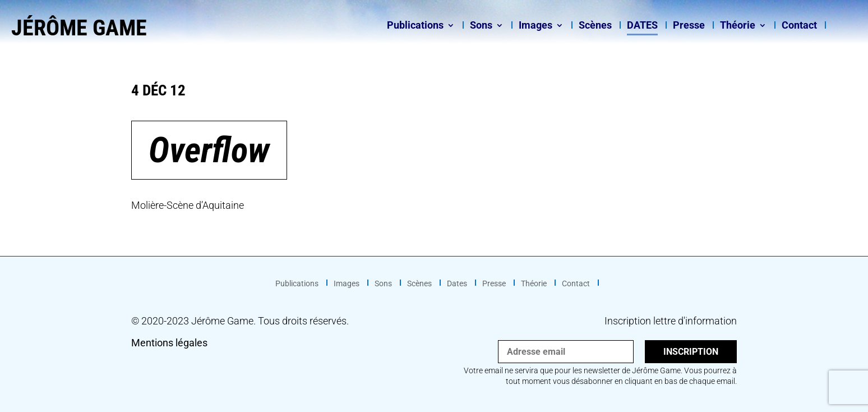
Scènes (595, 26)
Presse (689, 26)
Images (535, 26)
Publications (415, 26)
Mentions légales (169, 343)
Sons (481, 26)
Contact (799, 26)
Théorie (738, 26)
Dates (642, 26)
